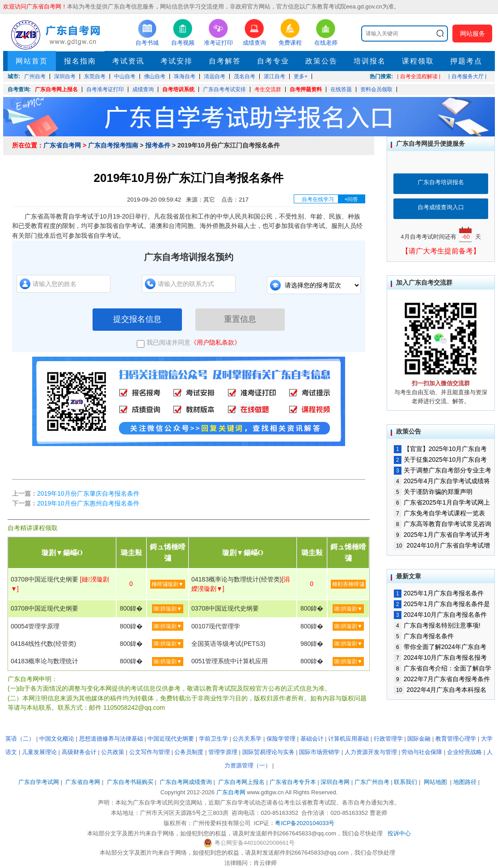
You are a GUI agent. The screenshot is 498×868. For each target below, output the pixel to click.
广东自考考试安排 (224, 89)
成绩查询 (143, 89)
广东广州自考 (372, 782)
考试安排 (177, 61)
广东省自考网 (62, 145)
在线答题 (341, 89)
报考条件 (158, 145)
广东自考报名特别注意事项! (437, 625)
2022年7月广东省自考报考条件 (442, 679)
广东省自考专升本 (293, 782)
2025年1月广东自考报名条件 (439, 593)
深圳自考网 (335, 782)
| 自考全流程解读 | (419, 76)
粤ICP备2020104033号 (305, 823)
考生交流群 (268, 89)
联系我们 (405, 782)
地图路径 (466, 782)
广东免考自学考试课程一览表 (439, 513)
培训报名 (370, 61)
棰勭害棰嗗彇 (348, 584)
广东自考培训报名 (441, 182)
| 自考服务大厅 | (467, 76)
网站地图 (435, 782)
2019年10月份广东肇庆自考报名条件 (88, 493)
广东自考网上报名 (56, 89)
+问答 (351, 199)
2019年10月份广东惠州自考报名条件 (88, 503)
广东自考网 (231, 792)
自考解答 (225, 61)
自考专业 (273, 61)
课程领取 (418, 61)
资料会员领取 (376, 89)
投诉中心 (399, 833)
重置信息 (240, 319)
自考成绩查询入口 (441, 207)
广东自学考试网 (39, 782)
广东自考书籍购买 (130, 782)
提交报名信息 (137, 319)
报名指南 (80, 61)
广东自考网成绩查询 (186, 782)
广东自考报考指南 (113, 145)
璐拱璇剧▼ (168, 609)
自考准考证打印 (105, 89)
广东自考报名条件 (424, 636)
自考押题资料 (306, 89)
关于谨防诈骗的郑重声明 (433, 492)
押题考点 (466, 61)
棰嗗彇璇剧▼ (168, 584)
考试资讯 (128, 61)
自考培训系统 (178, 89)
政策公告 (321, 61)
